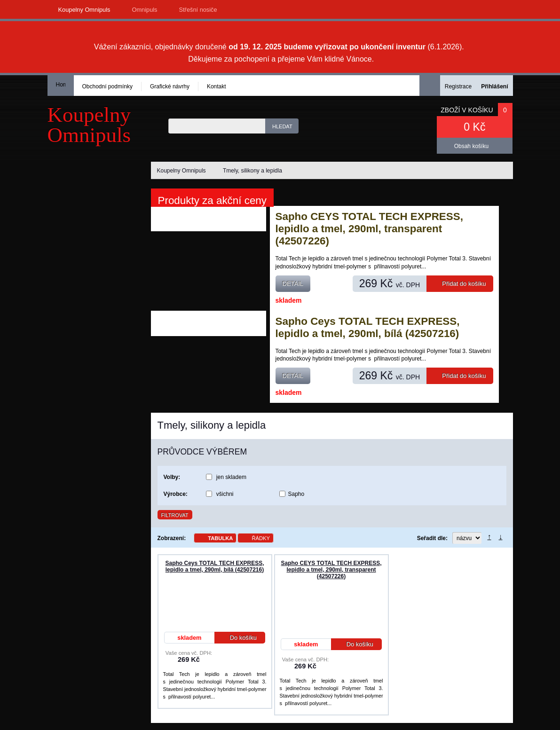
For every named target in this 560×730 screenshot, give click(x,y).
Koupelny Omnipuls (84, 10)
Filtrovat (175, 515)
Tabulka (220, 538)
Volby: (172, 477)
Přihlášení (494, 86)
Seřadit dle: (432, 538)
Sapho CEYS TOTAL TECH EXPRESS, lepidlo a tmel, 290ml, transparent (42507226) (369, 229)
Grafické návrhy (170, 86)
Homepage (61, 85)
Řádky (261, 538)
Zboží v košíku (467, 110)
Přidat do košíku (460, 284)
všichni (225, 494)
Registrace (458, 86)
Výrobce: (176, 494)
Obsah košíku (471, 146)
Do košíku (237, 638)
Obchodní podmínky (107, 86)
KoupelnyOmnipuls (89, 125)
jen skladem (231, 477)
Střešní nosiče (198, 10)
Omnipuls (144, 10)
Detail (293, 284)
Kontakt (217, 86)
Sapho (296, 494)
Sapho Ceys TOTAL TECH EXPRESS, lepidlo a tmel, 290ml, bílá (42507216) (368, 327)
